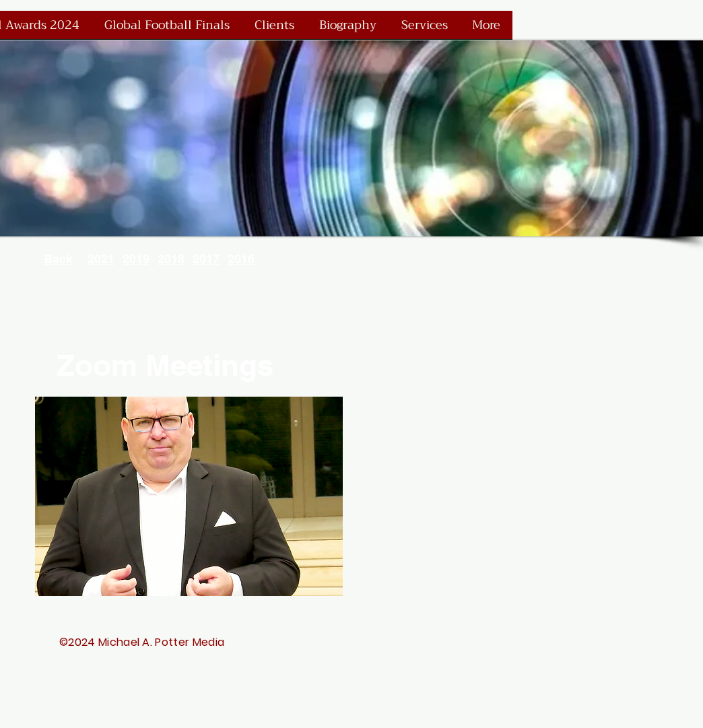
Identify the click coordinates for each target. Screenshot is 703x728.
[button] (189, 496)
